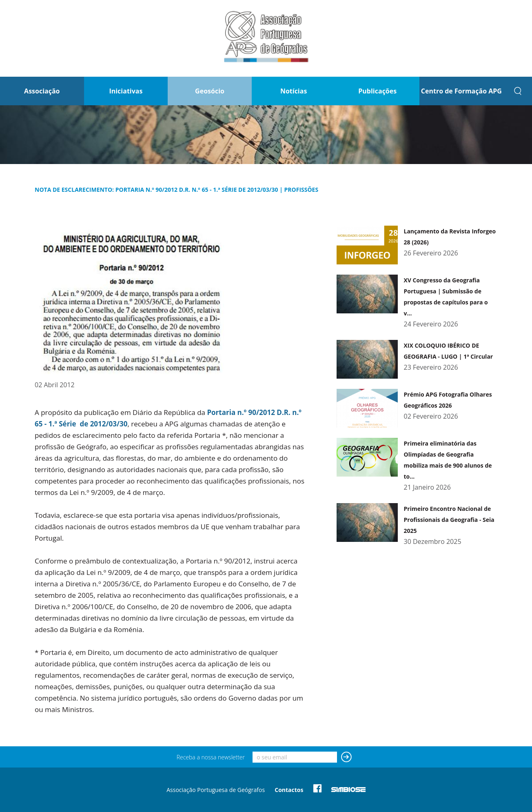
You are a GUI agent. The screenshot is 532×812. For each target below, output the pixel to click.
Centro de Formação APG (461, 91)
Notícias (294, 91)
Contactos (289, 790)
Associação (42, 91)
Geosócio (210, 91)
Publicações (377, 91)
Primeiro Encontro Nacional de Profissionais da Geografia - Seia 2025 (449, 520)
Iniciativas (126, 91)
